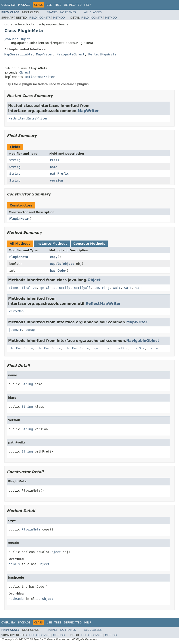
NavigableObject (71, 54)
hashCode (57, 271)
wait (117, 288)
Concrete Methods (89, 244)
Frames (52, 12)
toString (102, 288)
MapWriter (44, 54)
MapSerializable (18, 54)
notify (65, 288)
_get (96, 348)
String (15, 160)
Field (33, 18)
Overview (8, 5)
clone (13, 288)
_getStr (121, 348)
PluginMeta (19, 219)
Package (24, 5)
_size (153, 348)
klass (55, 160)
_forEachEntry (21, 348)
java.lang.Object (17, 39)
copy (54, 257)
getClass (48, 288)
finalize (29, 288)
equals (56, 264)
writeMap (16, 311)
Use (49, 5)
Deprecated (73, 5)
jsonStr (15, 330)
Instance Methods (52, 244)
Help (88, 5)
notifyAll (82, 288)
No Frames (68, 12)
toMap (30, 330)
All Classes (93, 12)
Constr (45, 18)
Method (59, 18)
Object (25, 72)
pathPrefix (59, 174)
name (54, 167)
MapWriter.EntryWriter (28, 118)
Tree (58, 5)
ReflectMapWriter (103, 54)
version (57, 180)
